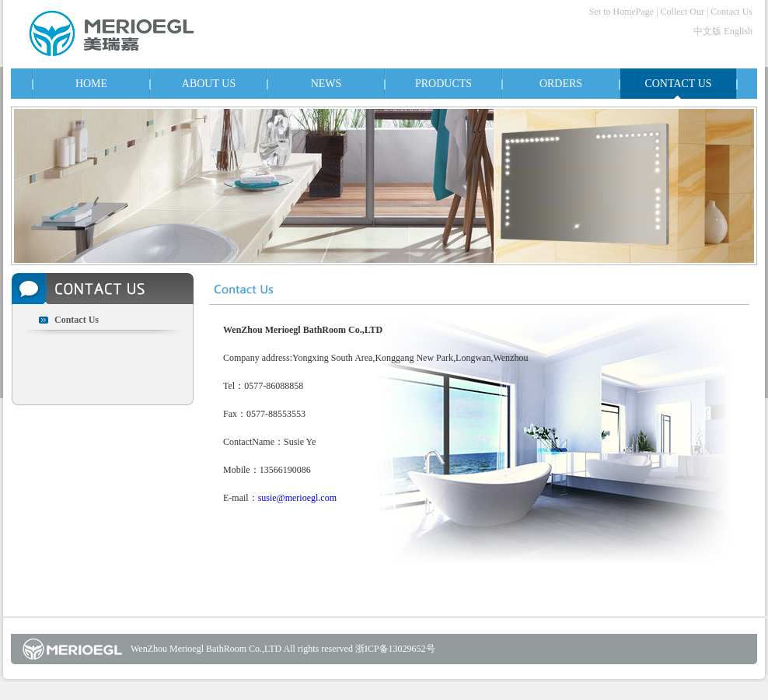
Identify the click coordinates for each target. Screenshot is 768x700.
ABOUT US (209, 84)
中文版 (707, 31)
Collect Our (682, 12)
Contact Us (731, 12)
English (738, 31)
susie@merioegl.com (297, 498)
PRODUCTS (443, 84)
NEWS (326, 84)
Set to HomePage (621, 12)
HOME (91, 84)
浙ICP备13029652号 (395, 649)
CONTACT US (678, 84)
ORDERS (561, 84)
